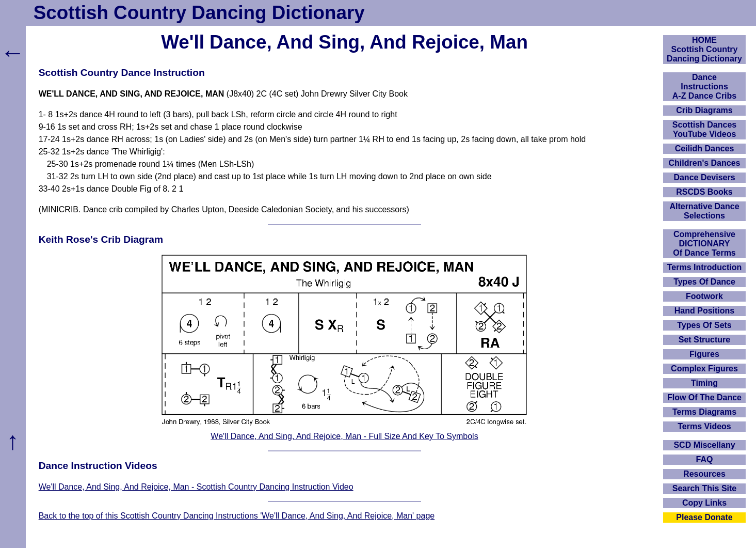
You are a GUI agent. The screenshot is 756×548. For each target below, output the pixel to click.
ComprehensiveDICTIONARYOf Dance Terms (704, 244)
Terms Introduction (705, 267)
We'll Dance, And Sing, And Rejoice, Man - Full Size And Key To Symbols (344, 436)
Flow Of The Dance (704, 397)
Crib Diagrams (704, 110)
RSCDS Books (704, 192)
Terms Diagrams (704, 412)
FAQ (705, 459)
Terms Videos (704, 426)
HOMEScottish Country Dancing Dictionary (704, 49)
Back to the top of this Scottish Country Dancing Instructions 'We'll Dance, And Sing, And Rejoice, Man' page (237, 516)
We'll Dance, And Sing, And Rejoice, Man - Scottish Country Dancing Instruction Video (196, 487)
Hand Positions (704, 311)
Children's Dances (705, 163)
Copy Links (704, 503)
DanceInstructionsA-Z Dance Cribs (704, 87)
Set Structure (704, 340)
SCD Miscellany (704, 445)
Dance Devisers (704, 177)
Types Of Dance (704, 282)
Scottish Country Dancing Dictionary (199, 13)
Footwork (704, 296)
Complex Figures (704, 369)
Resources (704, 474)
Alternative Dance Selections (704, 211)
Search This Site (705, 488)
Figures (704, 354)
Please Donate (704, 517)
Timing (704, 383)
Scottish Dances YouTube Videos (704, 129)
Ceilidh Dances (705, 148)
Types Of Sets (704, 325)
